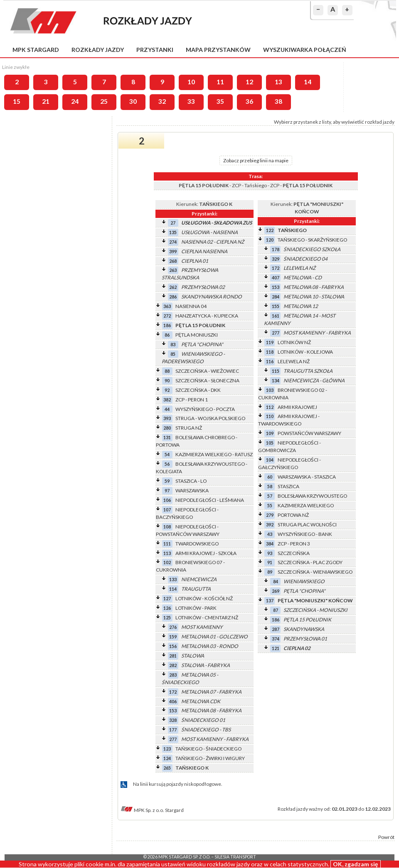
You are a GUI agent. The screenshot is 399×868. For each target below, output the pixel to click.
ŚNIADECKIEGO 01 (203, 720)
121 (276, 648)
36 (249, 101)
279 (270, 515)
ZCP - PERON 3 (294, 544)
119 (270, 342)
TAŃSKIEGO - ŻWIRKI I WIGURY (210, 758)
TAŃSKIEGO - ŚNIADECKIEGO (208, 749)
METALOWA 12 (301, 306)
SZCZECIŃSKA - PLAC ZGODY (310, 562)
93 (270, 553)
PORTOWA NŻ (293, 515)
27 (173, 223)
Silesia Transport (235, 857)
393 (167, 418)
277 (173, 739)
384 (270, 544)
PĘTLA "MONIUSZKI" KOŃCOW (315, 600)
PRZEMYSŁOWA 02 (203, 287)
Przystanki (155, 50)
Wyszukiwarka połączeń (305, 50)
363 (167, 306)
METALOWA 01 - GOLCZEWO (214, 637)
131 (167, 437)
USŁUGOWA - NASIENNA (209, 232)
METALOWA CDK (201, 701)
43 (270, 534)
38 (278, 101)
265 (167, 768)
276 (173, 627)
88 (167, 371)
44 (167, 409)
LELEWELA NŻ (299, 268)
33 (191, 101)
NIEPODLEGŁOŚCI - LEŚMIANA (210, 500)
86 (167, 335)
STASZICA (288, 486)
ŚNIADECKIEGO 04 (305, 259)
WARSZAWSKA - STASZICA (307, 477)
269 (276, 591)
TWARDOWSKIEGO (197, 544)
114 (173, 589)
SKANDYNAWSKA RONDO (212, 297)
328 (173, 720)
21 (46, 101)
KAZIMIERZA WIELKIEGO (306, 505)
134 (276, 380)
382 (167, 400)
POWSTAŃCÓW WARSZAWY (309, 433)
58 (270, 486)
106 (167, 500)
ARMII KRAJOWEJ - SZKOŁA (206, 553)
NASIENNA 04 (191, 306)
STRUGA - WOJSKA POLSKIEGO (210, 418)
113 (167, 553)
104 (270, 460)
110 (270, 416)
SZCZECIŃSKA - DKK (198, 390)
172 (173, 692)
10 (191, 82)
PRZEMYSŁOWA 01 (305, 639)
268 (173, 261)
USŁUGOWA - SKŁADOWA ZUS (217, 223)
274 (173, 242)
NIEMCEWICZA (199, 579)
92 (167, 390)
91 (270, 562)
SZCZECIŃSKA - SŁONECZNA (207, 380)
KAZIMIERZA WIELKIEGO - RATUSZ (214, 454)
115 (276, 371)
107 (167, 510)
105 (270, 443)
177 (173, 730)
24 (75, 101)
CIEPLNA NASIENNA (204, 251)
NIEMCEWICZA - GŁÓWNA (314, 380)
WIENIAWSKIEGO (304, 581)
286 (173, 297)
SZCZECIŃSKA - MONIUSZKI (315, 610)
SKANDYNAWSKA (304, 629)
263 (173, 270)
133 (173, 579)
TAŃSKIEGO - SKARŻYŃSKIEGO (312, 240)
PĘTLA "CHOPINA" (202, 344)
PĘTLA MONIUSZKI (197, 335)
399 (173, 251)
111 (167, 544)
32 (162, 101)
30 (133, 101)
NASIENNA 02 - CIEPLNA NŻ (213, 242)
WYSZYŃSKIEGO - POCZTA (205, 409)
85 (173, 354)
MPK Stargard (36, 50)
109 (270, 433)
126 (167, 608)
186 (167, 325)
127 (167, 598)
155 (276, 306)
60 (270, 477)
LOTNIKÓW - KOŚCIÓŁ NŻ (204, 598)
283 (173, 675)
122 (270, 230)
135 (173, 232)
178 (276, 249)
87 (276, 610)
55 (270, 505)
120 (270, 240)
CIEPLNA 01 (195, 261)
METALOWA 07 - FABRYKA (211, 692)
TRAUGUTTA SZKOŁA (308, 371)
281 (173, 656)
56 (167, 464)
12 (249, 82)
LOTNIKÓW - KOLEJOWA (305, 352)
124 (167, 758)
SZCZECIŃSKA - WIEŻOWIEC (207, 371)
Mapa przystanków (218, 50)
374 (276, 639)
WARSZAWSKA (192, 490)
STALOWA (193, 656)
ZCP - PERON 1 (192, 400)
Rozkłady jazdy (98, 50)
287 (276, 629)
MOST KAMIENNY (202, 627)
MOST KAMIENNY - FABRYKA (215, 739)
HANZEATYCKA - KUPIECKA (207, 316)
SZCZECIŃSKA (294, 553)
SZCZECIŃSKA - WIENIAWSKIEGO (315, 572)
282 (173, 665)
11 (220, 82)
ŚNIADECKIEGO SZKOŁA (312, 249)
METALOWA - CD (303, 278)
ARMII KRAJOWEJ (297, 407)
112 (270, 407)
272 (167, 316)
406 (173, 701)
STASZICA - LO (191, 481)
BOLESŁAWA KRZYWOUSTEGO (312, 496)
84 (276, 581)
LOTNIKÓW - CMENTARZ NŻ (207, 617)
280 (167, 428)
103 (270, 390)
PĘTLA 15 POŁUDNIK (200, 325)
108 (167, 527)
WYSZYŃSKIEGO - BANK (305, 534)
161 (276, 316)
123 (167, 749)
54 (167, 454)
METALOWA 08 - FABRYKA (211, 710)
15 (17, 101)
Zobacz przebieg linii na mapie (256, 160)
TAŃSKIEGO (292, 230)
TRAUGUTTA (196, 589)
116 (270, 361)
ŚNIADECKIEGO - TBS (206, 730)
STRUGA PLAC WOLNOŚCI (307, 524)
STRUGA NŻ (189, 428)
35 (220, 101)
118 (270, 352)
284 (276, 297)
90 (167, 380)
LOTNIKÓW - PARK (196, 608)
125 (167, 617)
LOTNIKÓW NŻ (294, 342)
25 (104, 101)
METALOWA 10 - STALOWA (314, 297)
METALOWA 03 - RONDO (210, 646)
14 (308, 82)
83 (173, 344)
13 (278, 82)
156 (173, 646)
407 (276, 278)
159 (173, 637)
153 (173, 710)
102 (167, 562)
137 (270, 600)
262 (173, 287)
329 (276, 259)
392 (270, 524)
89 (270, 572)
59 (167, 481)
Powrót (386, 837)
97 (167, 490)
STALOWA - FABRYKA (206, 665)
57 (270, 496)
